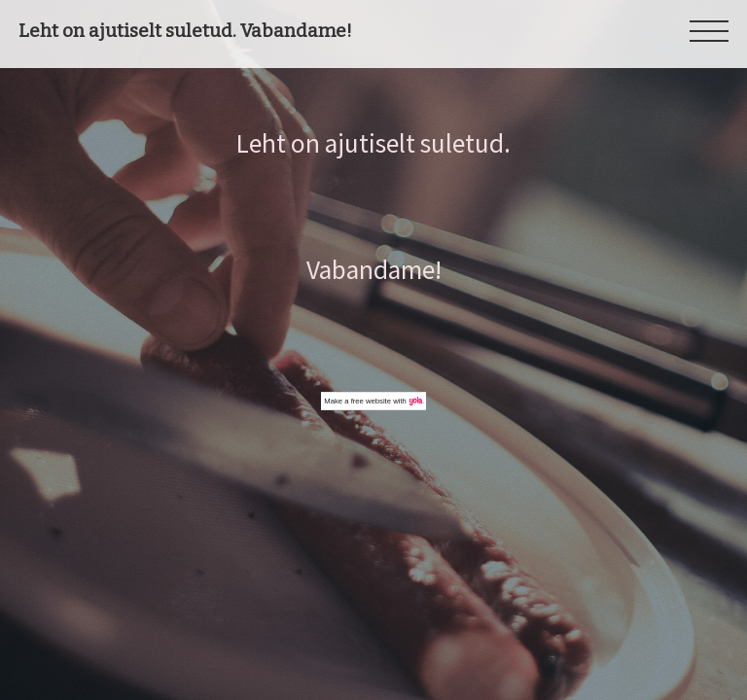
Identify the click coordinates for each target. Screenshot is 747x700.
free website (371, 401)
